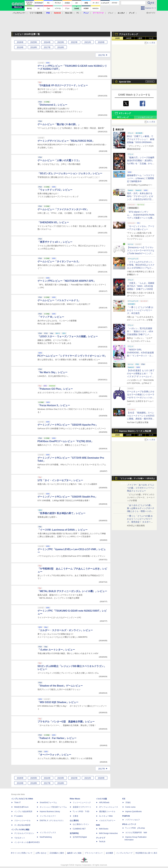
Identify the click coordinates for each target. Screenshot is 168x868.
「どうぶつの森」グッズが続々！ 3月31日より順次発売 (137, 479)
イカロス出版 (101, 799)
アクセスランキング (129, 34)
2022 (74, 42)
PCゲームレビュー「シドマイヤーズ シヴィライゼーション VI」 (72, 356)
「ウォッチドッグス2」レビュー (55, 190)
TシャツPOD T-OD (81, 812)
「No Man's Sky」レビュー (52, 372)
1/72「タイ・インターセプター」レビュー (60, 480)
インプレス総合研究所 (23, 812)
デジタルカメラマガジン (24, 833)
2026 (20, 42)
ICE (124, 799)
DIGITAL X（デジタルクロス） (52, 821)
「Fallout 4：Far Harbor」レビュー (57, 738)
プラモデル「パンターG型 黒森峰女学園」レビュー (66, 722)
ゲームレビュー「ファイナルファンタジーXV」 (63, 209)
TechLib (102, 842)
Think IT (17, 803)
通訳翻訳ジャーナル (107, 812)
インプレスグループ (124, 853)
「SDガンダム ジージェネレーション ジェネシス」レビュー (70, 173)
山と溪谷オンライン (81, 824)
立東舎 (76, 816)
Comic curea (130, 807)
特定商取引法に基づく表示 (146, 853)
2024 (47, 42)
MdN (98, 825)
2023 (61, 42)
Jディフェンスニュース (109, 807)
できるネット (20, 838)
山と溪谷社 (74, 821)
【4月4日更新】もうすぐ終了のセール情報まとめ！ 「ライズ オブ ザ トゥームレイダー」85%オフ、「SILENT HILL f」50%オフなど (141, 376)
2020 (101, 42)
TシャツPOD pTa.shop (135, 828)
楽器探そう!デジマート (82, 807)
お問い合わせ (41, 853)
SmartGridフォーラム (48, 803)
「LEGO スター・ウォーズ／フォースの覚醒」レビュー (68, 336)
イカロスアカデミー (107, 821)
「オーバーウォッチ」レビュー (54, 755)
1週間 (140, 38)
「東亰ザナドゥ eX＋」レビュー (55, 242)
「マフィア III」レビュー (51, 317)
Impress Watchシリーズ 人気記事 (135, 431)
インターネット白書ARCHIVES (27, 842)
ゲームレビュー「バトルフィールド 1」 (59, 300)
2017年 (102, 55)
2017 (47, 47)
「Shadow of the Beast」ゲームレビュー (60, 686)
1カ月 (151, 38)
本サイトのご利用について (22, 853)
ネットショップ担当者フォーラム (53, 807)
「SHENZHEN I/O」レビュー (53, 222)
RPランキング (123, 117)
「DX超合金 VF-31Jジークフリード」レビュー (63, 85)
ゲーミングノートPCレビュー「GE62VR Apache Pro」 (68, 425)
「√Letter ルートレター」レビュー (56, 650)
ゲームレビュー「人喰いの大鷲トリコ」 (59, 160)
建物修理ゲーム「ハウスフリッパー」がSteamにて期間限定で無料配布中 (141, 178)
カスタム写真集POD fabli (136, 833)
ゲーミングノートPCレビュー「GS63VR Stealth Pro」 (67, 497)
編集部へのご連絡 (74, 853)
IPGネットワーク (129, 824)
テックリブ (101, 838)
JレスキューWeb (106, 816)
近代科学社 (74, 833)
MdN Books (104, 829)
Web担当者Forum (21, 807)
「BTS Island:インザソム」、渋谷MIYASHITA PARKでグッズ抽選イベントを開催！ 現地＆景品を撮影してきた (141, 218)
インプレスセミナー (48, 816)
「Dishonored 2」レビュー (52, 105)
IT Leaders (19, 816)
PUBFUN (126, 816)
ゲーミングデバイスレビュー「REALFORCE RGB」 (66, 141)
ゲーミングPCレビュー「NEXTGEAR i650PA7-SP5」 (67, 281)
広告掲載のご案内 (57, 853)
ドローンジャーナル (22, 821)
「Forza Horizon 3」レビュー (54, 405)
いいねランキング (145, 117)
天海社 (128, 803)
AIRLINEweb (104, 803)
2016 (61, 47)
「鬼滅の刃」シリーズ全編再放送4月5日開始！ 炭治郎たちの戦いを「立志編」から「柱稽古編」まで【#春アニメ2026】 (141, 163)
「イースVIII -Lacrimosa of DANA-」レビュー (63, 530)
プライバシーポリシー (94, 853)
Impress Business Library (50, 812)
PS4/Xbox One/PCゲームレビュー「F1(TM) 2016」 (66, 441)
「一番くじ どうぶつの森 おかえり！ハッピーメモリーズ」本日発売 (140, 310)
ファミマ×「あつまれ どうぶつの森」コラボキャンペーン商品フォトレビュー (141, 488)
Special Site (125, 82)
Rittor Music (75, 799)
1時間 (117, 38)
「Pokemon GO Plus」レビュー (55, 389)
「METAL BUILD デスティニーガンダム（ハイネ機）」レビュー (72, 591)
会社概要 (109, 853)
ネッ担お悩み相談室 (22, 825)
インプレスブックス (48, 833)
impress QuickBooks (134, 812)
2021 (88, 42)
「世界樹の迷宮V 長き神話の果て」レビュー (61, 513)
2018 (34, 47)
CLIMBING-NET (79, 829)
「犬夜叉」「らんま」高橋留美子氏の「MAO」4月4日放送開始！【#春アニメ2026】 (141, 286)
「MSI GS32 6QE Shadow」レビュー (58, 702)
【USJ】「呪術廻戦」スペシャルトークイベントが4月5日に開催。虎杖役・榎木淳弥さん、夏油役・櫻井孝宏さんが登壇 (141, 419)
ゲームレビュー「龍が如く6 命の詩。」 (59, 124)
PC (78, 13)
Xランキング (125, 113)
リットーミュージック (82, 803)
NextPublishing (46, 837)
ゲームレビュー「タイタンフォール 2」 (59, 261)
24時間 (129, 38)
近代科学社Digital (80, 837)
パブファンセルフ (133, 820)
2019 (20, 47)
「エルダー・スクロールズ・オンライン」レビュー (65, 630)
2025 (34, 42)
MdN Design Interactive (108, 833)
